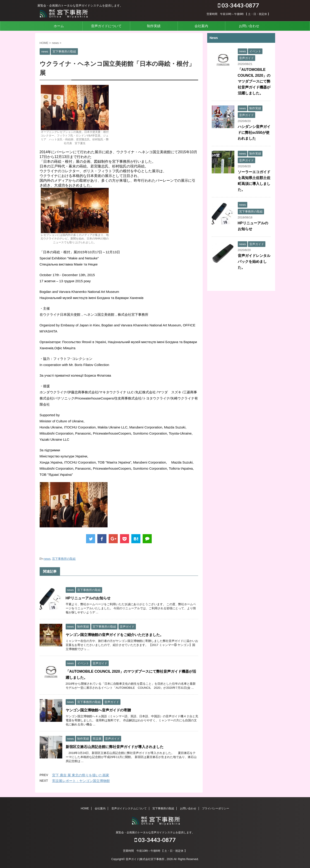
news (47, 559)
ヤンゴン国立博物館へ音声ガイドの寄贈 (98, 710)
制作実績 (154, 26)
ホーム (59, 26)
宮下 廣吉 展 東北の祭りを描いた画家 (81, 775)
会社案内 (201, 26)
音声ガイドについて (106, 26)
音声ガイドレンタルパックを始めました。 (254, 262)
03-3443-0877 (238, 5)
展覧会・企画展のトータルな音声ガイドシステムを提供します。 (155, 832)
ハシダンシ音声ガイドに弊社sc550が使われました (254, 133)
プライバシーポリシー (216, 808)
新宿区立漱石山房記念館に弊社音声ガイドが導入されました (115, 747)
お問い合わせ (249, 26)
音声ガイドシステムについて (129, 808)
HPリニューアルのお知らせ (88, 598)
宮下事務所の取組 (64, 559)
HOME (85, 808)
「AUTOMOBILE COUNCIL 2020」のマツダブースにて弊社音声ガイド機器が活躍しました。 (254, 81)
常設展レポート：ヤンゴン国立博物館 (81, 781)
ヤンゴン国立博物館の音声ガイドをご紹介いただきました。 (115, 635)
